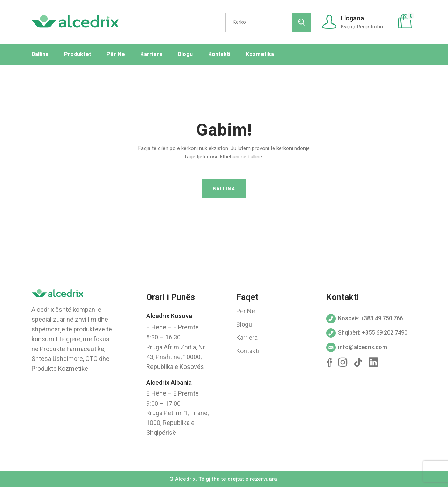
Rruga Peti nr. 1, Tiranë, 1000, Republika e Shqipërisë (177, 423)
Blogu (244, 324)
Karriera (247, 338)
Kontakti (248, 351)
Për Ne (246, 311)
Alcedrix (185, 479)
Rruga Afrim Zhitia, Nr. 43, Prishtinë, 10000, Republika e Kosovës (176, 357)
